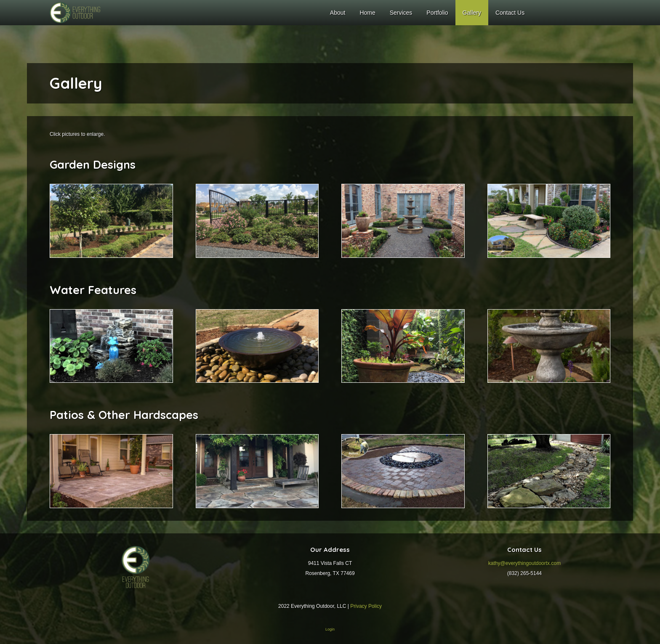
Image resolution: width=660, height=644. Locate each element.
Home (367, 13)
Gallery (472, 13)
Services (401, 13)
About (338, 13)
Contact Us (510, 13)
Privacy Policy (366, 606)
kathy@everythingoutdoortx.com (524, 563)
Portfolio (437, 13)
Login (330, 629)
